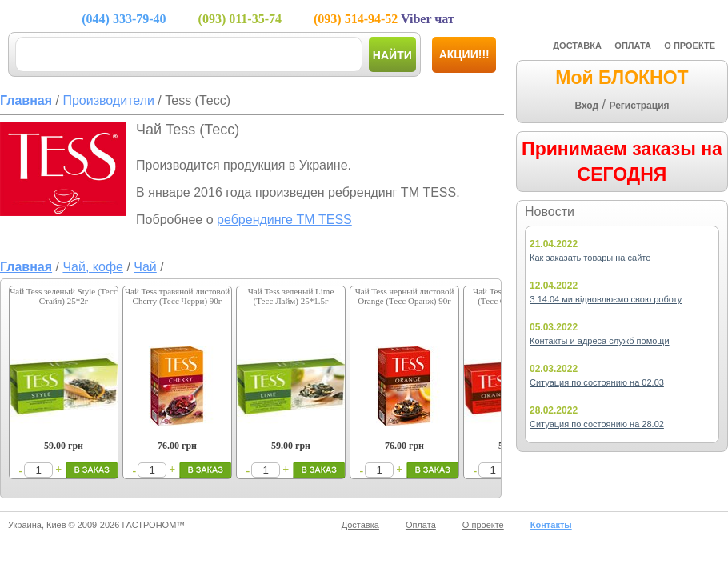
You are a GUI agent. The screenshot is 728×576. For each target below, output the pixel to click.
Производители (108, 100)
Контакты (551, 525)
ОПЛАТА (633, 46)
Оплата (421, 525)
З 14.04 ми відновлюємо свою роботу (606, 299)
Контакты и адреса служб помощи (600, 341)
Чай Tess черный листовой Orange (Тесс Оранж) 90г (405, 296)
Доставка (360, 525)
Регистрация (639, 106)
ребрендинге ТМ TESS (284, 220)
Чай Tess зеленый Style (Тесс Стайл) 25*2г (64, 296)
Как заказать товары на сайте (590, 258)
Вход (586, 106)
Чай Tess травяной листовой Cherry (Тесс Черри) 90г (177, 296)
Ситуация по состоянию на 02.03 (597, 382)
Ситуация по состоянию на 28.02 (597, 424)
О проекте (483, 525)
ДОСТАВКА (577, 46)
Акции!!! (464, 54)
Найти (392, 55)
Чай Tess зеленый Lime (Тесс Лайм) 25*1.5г (291, 296)
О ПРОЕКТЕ (690, 46)
